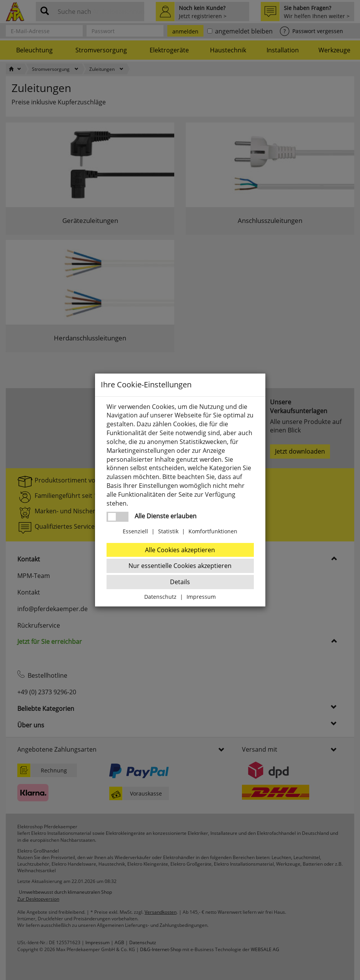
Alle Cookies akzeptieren (180, 550)
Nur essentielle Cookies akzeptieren (180, 566)
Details (180, 582)
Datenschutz (160, 597)
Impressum (201, 597)
